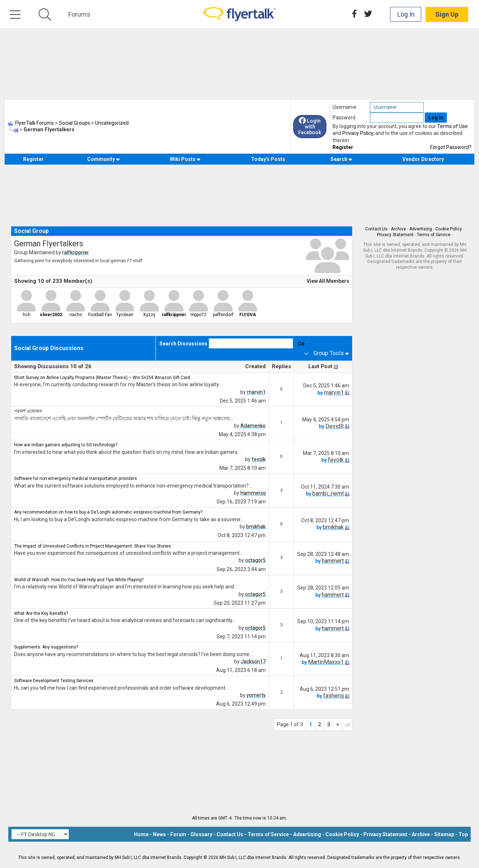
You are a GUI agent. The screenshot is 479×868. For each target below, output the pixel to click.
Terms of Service (434, 235)
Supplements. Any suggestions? (46, 647)
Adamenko (253, 426)
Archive (398, 229)
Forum (178, 834)
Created (255, 366)
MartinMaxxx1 (326, 662)
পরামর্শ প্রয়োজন (28, 411)
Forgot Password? (451, 147)
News (159, 834)
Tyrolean (125, 315)
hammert (333, 561)
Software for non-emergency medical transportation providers (76, 478)
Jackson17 (253, 661)
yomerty (256, 695)
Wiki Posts (185, 159)
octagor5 (255, 560)
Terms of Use (452, 126)
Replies (281, 366)
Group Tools (329, 353)
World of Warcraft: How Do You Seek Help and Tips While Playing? (79, 580)
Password (344, 118)
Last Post (320, 366)
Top (463, 834)
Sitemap (444, 834)
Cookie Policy (449, 229)
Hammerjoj (253, 493)
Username (345, 107)
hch (27, 315)
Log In (406, 14)
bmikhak (256, 527)
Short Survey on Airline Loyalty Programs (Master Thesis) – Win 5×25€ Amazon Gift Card (102, 378)
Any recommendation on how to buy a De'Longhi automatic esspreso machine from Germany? (108, 512)
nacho (76, 315)
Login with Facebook (310, 127)
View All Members (328, 281)
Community (104, 159)
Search (341, 159)
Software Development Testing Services (54, 681)
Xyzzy (149, 315)
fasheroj (333, 696)
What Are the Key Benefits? (41, 613)
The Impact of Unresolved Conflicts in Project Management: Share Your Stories (93, 546)
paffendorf (223, 315)
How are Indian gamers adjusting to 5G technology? (66, 445)
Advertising (421, 229)
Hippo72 (198, 315)
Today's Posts (268, 159)
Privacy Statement (395, 235)
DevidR (335, 426)
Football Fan (100, 315)
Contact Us (376, 229)
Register (343, 147)
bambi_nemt (328, 493)
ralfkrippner (76, 252)
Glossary (201, 834)
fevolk (259, 459)
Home (141, 834)
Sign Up (447, 14)
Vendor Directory (423, 159)
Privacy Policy (358, 133)
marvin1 (256, 392)
